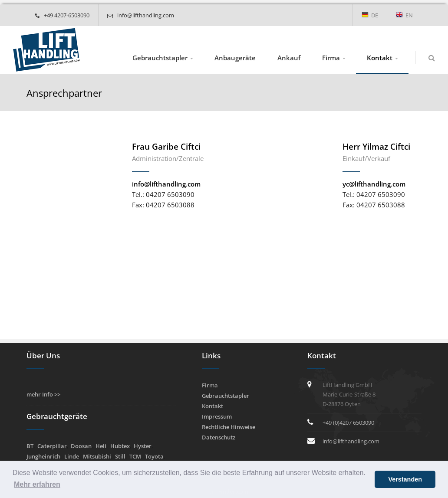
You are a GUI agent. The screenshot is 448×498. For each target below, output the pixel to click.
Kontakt (380, 58)
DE (370, 15)
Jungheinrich (43, 456)
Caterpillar (52, 446)
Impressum (217, 416)
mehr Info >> (43, 394)
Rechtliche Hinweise (229, 427)
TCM (135, 456)
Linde (72, 456)
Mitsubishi (97, 456)
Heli (101, 446)
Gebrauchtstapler (160, 58)
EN (404, 15)
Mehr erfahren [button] (37, 484)
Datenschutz (219, 437)
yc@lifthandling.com (374, 184)
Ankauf (289, 58)
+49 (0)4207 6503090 (348, 423)
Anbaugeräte (235, 58)
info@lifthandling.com (141, 15)
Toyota (154, 456)
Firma (331, 58)
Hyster (143, 446)
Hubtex (120, 446)
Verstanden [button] (405, 479)
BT (30, 446)
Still (120, 456)
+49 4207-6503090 (62, 15)
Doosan (81, 446)
